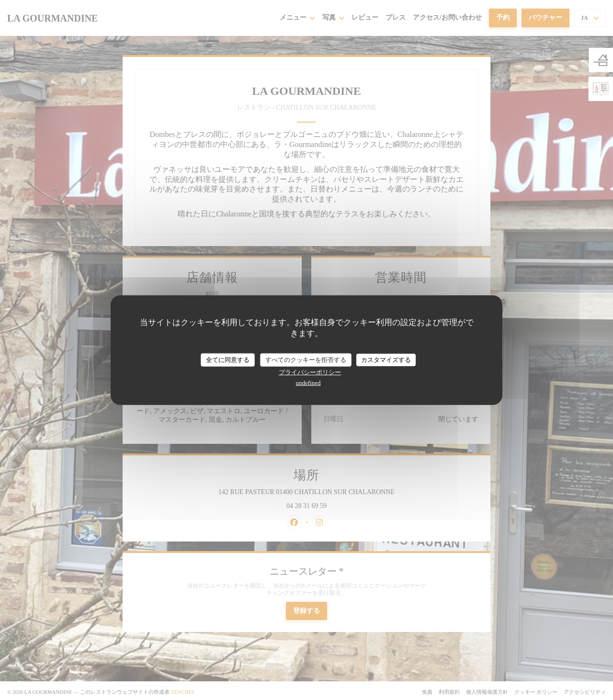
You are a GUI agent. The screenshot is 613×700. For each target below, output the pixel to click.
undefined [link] (308, 382)
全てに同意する (228, 360)
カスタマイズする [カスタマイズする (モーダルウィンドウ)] (386, 360)
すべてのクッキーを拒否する (306, 360)
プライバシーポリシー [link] (310, 372)
